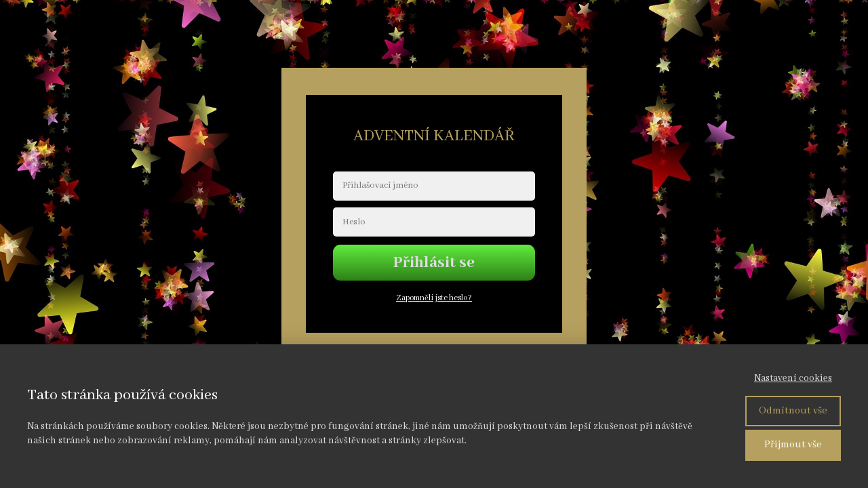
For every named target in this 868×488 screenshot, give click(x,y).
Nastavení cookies (793, 378)
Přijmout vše (793, 445)
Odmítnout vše (793, 411)
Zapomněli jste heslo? (434, 298)
